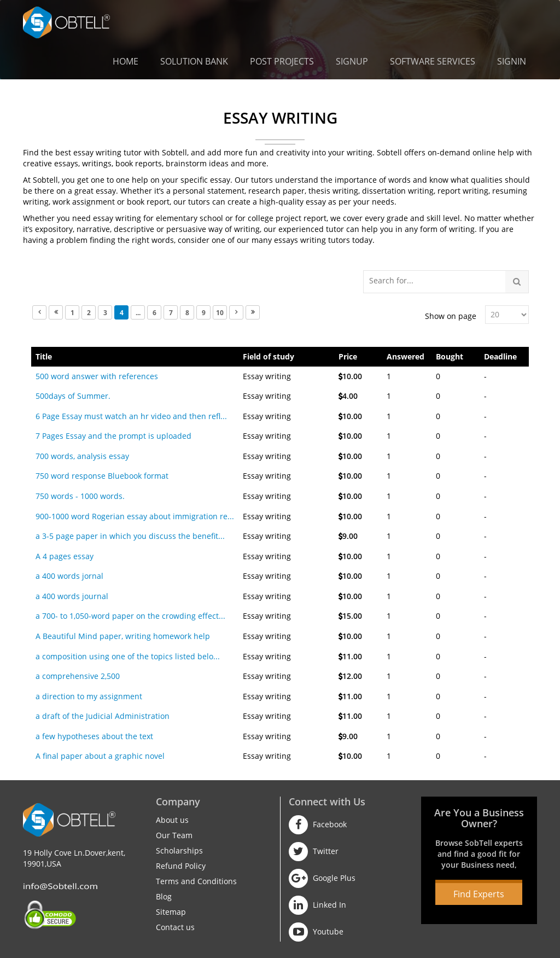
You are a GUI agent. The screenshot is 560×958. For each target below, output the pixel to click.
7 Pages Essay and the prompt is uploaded (113, 436)
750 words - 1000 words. (80, 496)
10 (220, 313)
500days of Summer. (73, 396)
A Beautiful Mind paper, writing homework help (123, 636)
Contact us (175, 927)
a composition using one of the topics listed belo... (128, 656)
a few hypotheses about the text (94, 736)
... (138, 313)
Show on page (451, 316)
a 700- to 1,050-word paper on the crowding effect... (130, 616)
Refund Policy (181, 866)
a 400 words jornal (69, 576)
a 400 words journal (72, 596)
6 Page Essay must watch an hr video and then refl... (131, 416)
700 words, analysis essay (82, 456)
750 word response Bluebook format (102, 476)
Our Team (174, 835)
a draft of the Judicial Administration (103, 716)
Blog (164, 896)
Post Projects (282, 61)
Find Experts (479, 894)
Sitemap (171, 912)
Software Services (433, 61)
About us (172, 820)
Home (126, 61)
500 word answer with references (97, 376)
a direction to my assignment (89, 696)
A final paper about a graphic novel (100, 756)
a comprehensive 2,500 (78, 676)
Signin (512, 61)
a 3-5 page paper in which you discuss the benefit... (130, 536)
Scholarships (179, 850)
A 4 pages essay (65, 556)
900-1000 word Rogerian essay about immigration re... (135, 516)
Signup (352, 61)
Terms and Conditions (196, 881)
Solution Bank (194, 61)
